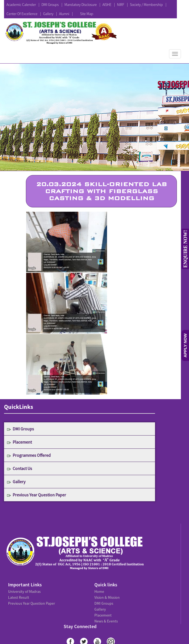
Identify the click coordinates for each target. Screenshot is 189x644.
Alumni (64, 14)
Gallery (48, 14)
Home (99, 591)
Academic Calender (21, 5)
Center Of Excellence (22, 14)
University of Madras (24, 591)
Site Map (87, 14)
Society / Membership (146, 5)
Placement (22, 442)
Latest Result (19, 597)
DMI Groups (50, 5)
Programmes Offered (32, 455)
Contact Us (22, 468)
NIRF (121, 5)
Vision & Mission (107, 597)
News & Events (106, 621)
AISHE (107, 5)
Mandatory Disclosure (81, 5)
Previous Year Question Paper (39, 495)
